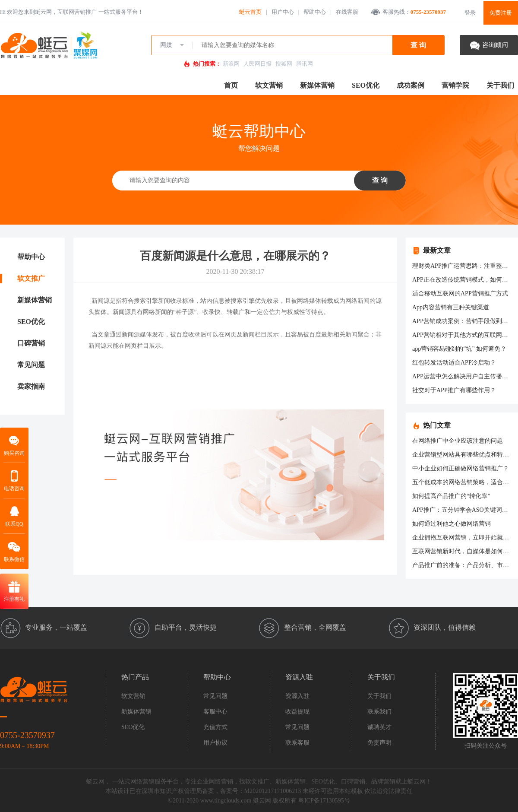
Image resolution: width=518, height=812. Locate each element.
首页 (231, 85)
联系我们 (379, 712)
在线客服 (347, 12)
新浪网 (231, 64)
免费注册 (501, 13)
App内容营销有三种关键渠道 (451, 307)
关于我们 (500, 85)
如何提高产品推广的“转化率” (451, 496)
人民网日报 (257, 64)
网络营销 (221, 782)
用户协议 (215, 743)
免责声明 (379, 743)
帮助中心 (315, 12)
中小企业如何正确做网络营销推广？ (461, 468)
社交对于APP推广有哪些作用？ (454, 390)
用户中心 (283, 12)
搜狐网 (284, 64)
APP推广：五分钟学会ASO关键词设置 (463, 510)
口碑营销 (31, 343)
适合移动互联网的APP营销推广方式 (460, 293)
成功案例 (411, 85)
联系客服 (297, 743)
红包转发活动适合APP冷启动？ (454, 363)
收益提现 (297, 712)
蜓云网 (262, 801)
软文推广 (31, 278)
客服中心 (215, 712)
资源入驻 (297, 696)
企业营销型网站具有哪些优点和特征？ (464, 455)
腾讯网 (305, 64)
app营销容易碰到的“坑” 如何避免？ (459, 349)
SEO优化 (366, 85)
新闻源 (101, 301)
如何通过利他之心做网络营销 (452, 524)
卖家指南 (31, 386)
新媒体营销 (317, 85)
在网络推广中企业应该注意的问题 (458, 441)
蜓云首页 (250, 12)
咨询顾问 (495, 45)
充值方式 (215, 727)
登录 (470, 13)
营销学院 (455, 85)
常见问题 (31, 365)
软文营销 (269, 85)
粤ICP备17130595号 (324, 801)
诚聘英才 (379, 727)
